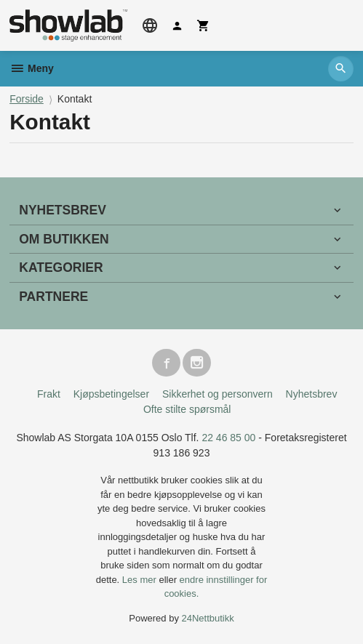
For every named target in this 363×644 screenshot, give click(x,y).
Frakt (49, 394)
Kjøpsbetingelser (111, 394)
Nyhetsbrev (312, 394)
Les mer (141, 580)
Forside (27, 99)
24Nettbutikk (208, 618)
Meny (32, 68)
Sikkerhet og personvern (218, 394)
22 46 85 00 (228, 438)
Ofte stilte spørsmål (187, 409)
